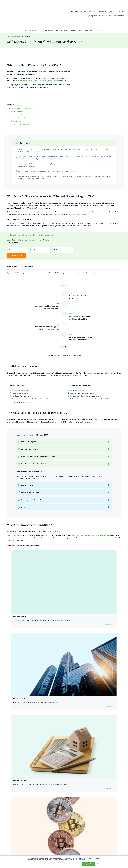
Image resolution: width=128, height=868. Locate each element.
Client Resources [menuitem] (100, 2)
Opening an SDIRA (13, 245)
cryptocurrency (53, 54)
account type (91, 345)
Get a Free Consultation (116, 6)
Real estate (11, 508)
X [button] (98, 864)
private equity (23, 54)
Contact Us (54, 853)
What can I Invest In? (18, 84)
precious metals (34, 54)
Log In (110, 2)
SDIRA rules (18, 585)
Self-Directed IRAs (16, 17)
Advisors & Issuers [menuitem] (62, 11)
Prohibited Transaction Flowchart (102, 605)
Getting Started (16, 87)
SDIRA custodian (15, 178)
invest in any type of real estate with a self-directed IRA (90, 508)
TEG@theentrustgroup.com (14, 851)
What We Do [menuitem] (89, 11)
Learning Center (56, 848)
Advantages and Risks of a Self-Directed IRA (26, 81)
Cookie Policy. (81, 860)
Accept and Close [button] (88, 864)
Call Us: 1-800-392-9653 (75, 2)
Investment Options (57, 843)
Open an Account (97, 6)
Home (9, 17)
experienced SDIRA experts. (48, 696)
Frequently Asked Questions (20, 90)
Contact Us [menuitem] (100, 11)
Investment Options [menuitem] (46, 11)
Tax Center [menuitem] (92, 2)
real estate (44, 54)
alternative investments (81, 181)
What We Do (54, 851)
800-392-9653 (10, 844)
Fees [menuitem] (85, 2)
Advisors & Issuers (56, 846)
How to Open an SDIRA (19, 77)
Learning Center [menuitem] (77, 11)
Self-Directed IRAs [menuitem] (31, 11)
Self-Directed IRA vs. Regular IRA (22, 74)
